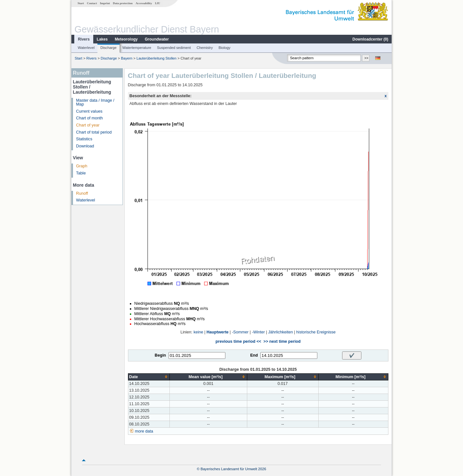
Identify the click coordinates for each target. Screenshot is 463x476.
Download (85, 146)
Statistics (84, 139)
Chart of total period (94, 132)
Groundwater (157, 39)
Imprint (105, 3)
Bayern (127, 58)
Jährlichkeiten (281, 332)
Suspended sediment (174, 48)
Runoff (82, 193)
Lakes (102, 39)
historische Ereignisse (316, 332)
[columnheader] (149, 377)
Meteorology (126, 39)
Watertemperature (137, 48)
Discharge (108, 48)
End (254, 355)
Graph (82, 166)
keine (198, 332)
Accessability (144, 3)
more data (144, 431)
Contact (92, 3)
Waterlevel (86, 48)
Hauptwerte (218, 332)
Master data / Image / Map (95, 103)
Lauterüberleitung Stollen (156, 58)
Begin (160, 355)
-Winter (258, 332)
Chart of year (88, 125)
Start (81, 3)
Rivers (84, 39)
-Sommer (240, 332)
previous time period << (238, 341)
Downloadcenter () (370, 39)
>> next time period (282, 341)
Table (81, 173)
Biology (225, 48)
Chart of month (90, 118)
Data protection (123, 3)
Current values (89, 111)
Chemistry (204, 48)
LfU (158, 3)
